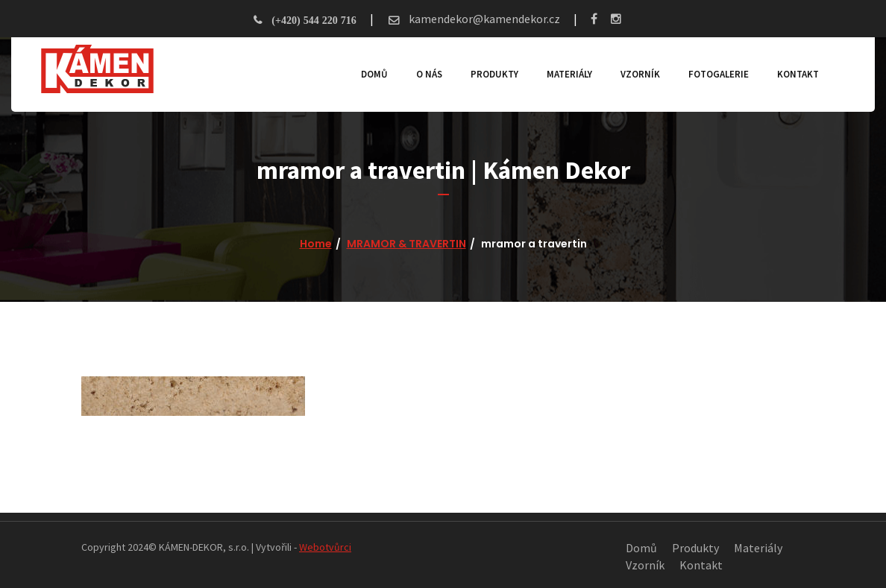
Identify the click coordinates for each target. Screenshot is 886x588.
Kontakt (798, 74)
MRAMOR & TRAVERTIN (406, 244)
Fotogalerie (719, 74)
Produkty (494, 74)
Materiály (569, 74)
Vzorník (640, 74)
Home (316, 244)
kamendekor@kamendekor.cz (483, 19)
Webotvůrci (325, 547)
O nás (429, 74)
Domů (374, 74)
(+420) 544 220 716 (314, 20)
